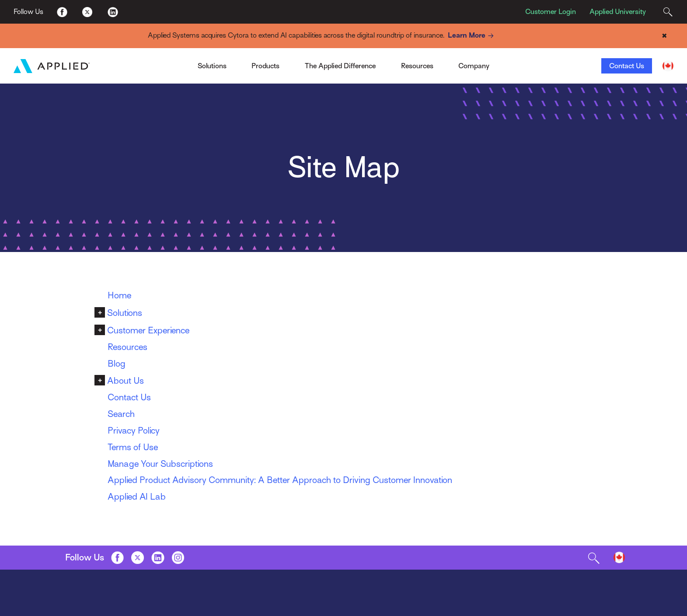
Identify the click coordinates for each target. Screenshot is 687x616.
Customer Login (551, 12)
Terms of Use (133, 447)
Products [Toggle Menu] (265, 66)
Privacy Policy (134, 431)
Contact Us (627, 66)
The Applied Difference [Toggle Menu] (340, 66)
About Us (126, 381)
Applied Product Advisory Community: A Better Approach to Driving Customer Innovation (280, 480)
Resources (127, 347)
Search (121, 414)
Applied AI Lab (137, 497)
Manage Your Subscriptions (160, 464)
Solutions (125, 313)
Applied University (618, 12)
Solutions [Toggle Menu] (212, 66)
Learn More (472, 36)
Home (119, 296)
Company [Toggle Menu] (474, 66)
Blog (117, 364)
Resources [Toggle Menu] (417, 66)
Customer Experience (148, 331)
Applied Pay (167, 63)
